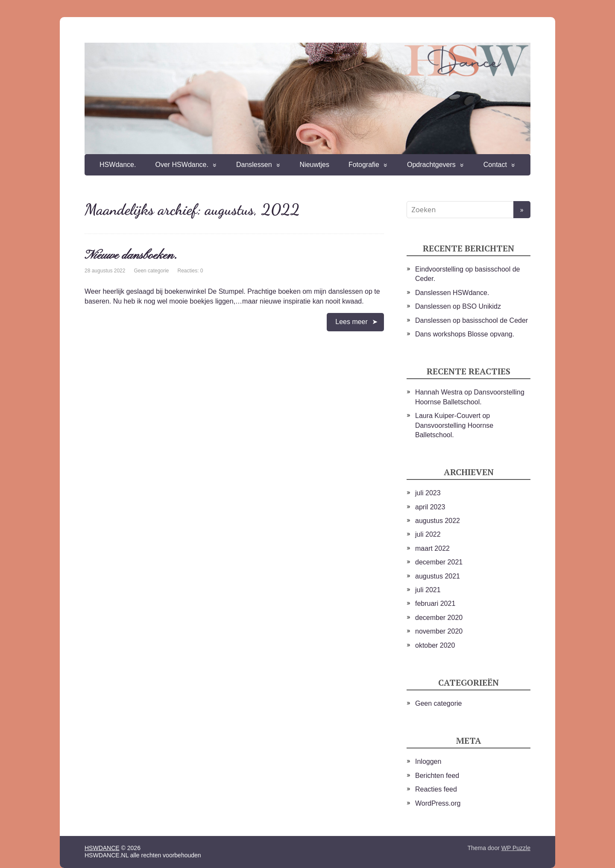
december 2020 (439, 618)
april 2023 (430, 507)
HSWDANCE (102, 848)
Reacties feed (436, 789)
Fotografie (364, 165)
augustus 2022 (438, 521)
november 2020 (439, 631)
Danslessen (254, 165)
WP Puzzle (516, 848)
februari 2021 (435, 604)
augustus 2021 (438, 576)
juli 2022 (428, 534)
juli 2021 (428, 590)
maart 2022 (432, 548)
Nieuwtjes (315, 165)
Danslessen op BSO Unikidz (458, 306)
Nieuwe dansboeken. (131, 256)
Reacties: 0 (190, 271)
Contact (495, 165)
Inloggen (428, 761)
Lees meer (351, 322)
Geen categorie (151, 271)
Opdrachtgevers (431, 165)
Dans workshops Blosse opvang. (465, 334)
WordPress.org (438, 803)
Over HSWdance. (182, 165)
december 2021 (439, 562)
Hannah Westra (439, 392)
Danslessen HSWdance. (452, 293)
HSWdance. (118, 165)
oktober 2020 (435, 645)
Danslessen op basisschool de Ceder (471, 320)
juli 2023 (428, 493)
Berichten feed (437, 776)
